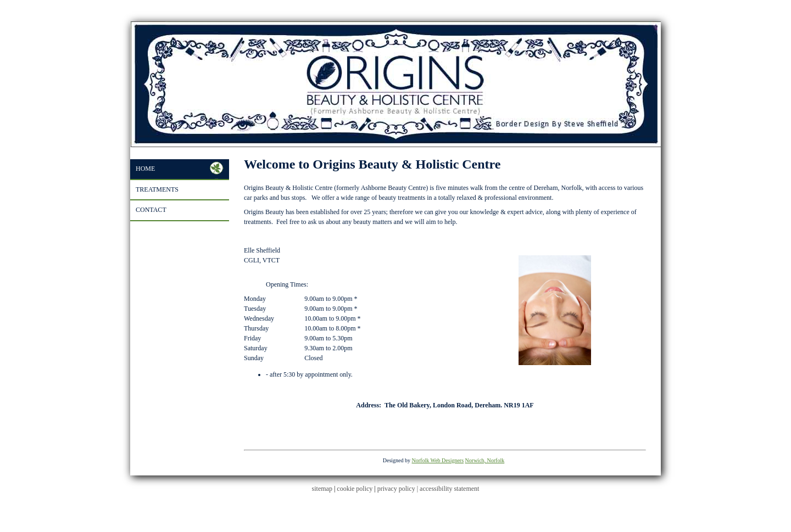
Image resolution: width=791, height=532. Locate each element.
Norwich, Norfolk (485, 460)
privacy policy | (399, 489)
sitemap (322, 489)
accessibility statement (449, 489)
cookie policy (355, 489)
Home (145, 169)
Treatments (157, 189)
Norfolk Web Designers (438, 460)
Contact (151, 210)
